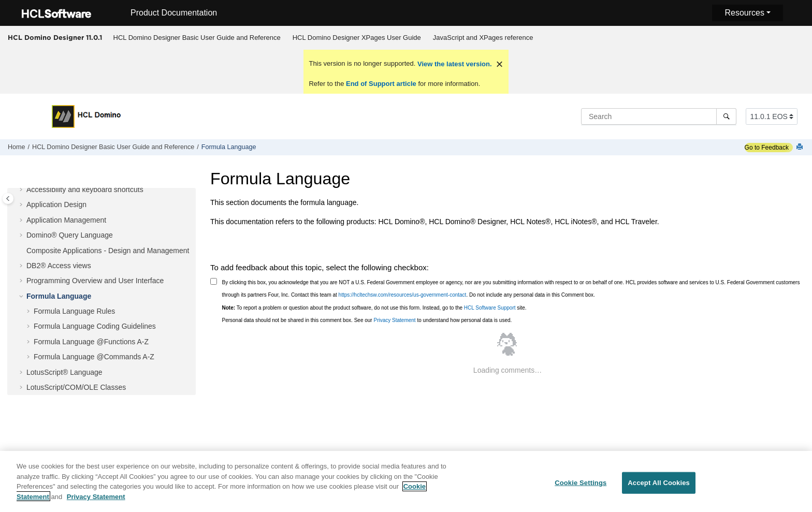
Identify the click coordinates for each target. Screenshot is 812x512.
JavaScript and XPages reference (483, 38)
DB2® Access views (59, 266)
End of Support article (381, 84)
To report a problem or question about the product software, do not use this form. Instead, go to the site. (374, 308)
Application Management (66, 220)
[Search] (726, 116)
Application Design (56, 204)
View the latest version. (453, 64)
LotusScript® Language (64, 372)
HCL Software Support (490, 308)
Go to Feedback (767, 148)
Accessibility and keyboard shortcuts (85, 189)
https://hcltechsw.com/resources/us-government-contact (403, 295)
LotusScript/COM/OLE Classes (76, 387)
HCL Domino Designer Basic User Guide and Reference (197, 38)
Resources (744, 13)
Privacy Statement (394, 320)
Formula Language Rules (74, 311)
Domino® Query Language (70, 235)
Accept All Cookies (659, 487)
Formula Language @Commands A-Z (94, 357)
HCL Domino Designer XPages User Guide (357, 38)
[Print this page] (801, 147)
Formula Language (229, 147)
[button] (22, 190)
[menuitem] (197, 38)
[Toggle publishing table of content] (8, 199)
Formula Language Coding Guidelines (95, 326)
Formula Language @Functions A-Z (91, 342)
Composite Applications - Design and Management (108, 251)
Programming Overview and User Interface (95, 281)
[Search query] (659, 116)
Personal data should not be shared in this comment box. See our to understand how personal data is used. (367, 320)
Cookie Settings (581, 487)
